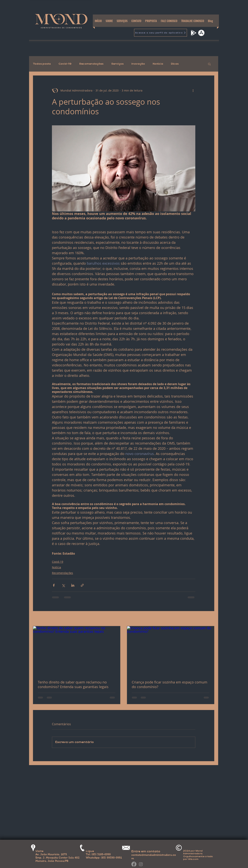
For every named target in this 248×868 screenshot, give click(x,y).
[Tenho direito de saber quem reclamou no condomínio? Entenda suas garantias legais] (77, 651)
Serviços (117, 64)
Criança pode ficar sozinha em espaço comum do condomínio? (170, 684)
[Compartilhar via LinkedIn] (73, 585)
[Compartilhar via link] (82, 585)
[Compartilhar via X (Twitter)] (63, 585)
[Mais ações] (193, 90)
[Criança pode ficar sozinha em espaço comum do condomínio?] (171, 651)
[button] (209, 64)
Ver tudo (209, 619)
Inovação (138, 64)
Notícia (158, 64)
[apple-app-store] (201, 33)
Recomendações (91, 64)
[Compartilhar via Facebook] (54, 585)
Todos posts (42, 64)
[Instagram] (141, 864)
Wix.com (193, 859)
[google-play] (193, 33)
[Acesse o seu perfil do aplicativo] (161, 33)
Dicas (175, 64)
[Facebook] (134, 864)
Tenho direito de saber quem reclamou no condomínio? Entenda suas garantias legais (73, 684)
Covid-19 (65, 64)
